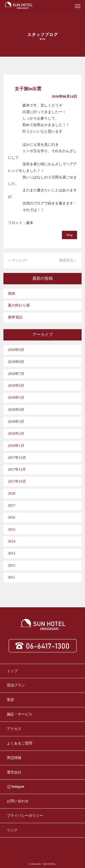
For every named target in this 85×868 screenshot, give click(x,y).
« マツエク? (18, 260)
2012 (12, 565)
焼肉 (12, 293)
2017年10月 (17, 481)
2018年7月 (16, 374)
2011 (11, 577)
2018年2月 (16, 434)
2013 (12, 553)
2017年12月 (17, 458)
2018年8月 (16, 362)
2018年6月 (16, 385)
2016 (12, 517)
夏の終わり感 (19, 305)
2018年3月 (16, 422)
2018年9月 (16, 350)
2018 (12, 493)
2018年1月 (16, 446)
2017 (12, 505)
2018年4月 (16, 410)
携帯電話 (15, 317)
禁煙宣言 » (68, 260)
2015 (12, 529)
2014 (12, 541)
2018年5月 (16, 398)
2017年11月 (17, 469)
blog (69, 235)
